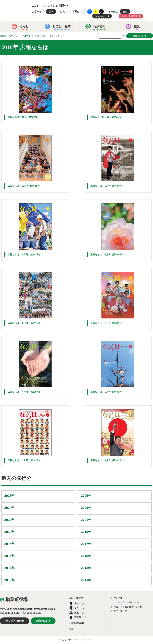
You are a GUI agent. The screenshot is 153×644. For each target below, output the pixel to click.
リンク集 (118, 598)
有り (136, 12)
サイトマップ (120, 611)
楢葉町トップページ (9, 36)
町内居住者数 (78, 623)
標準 (51, 12)
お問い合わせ (17, 621)
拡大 (62, 12)
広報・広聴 (40, 36)
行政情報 (26, 36)
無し (125, 12)
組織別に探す (140, 36)
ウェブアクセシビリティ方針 (128, 607)
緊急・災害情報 (130, 16)
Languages (101, 16)
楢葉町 (17, 6)
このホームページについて (127, 602)
